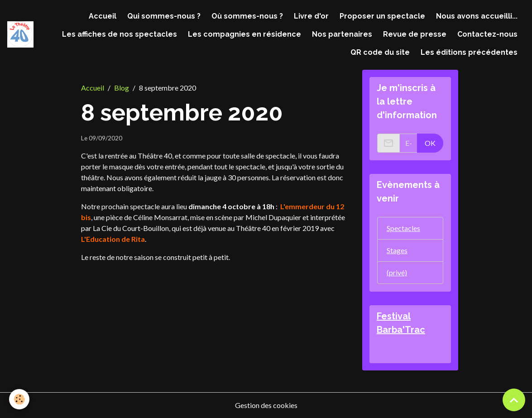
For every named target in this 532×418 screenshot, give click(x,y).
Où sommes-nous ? (247, 16)
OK (430, 143)
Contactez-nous (487, 34)
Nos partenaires (342, 34)
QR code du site (380, 52)
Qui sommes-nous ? (164, 16)
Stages (397, 250)
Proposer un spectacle (382, 16)
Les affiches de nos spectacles (120, 34)
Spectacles (403, 228)
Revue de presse (415, 34)
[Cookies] (19, 399)
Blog (122, 88)
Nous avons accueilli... (477, 16)
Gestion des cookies (266, 405)
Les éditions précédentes (469, 52)
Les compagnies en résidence (244, 34)
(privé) (397, 272)
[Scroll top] (514, 400)
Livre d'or (311, 16)
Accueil (103, 16)
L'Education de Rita (113, 239)
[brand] (20, 34)
